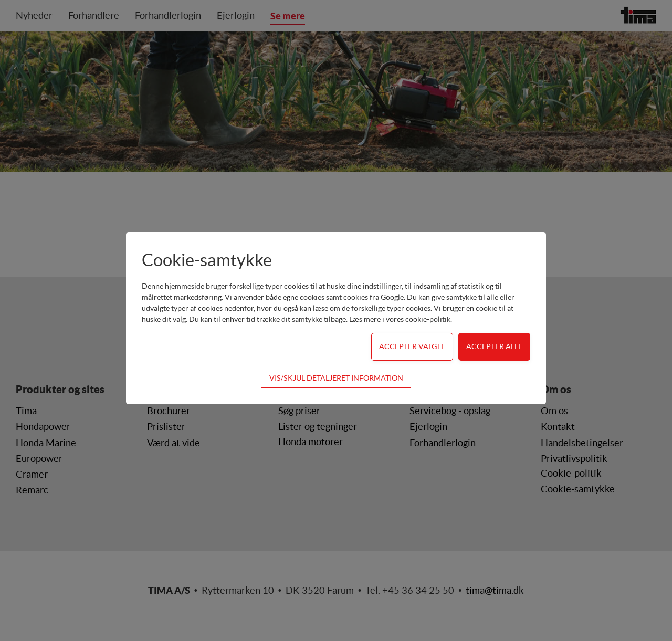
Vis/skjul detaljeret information (336, 378)
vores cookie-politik (418, 319)
